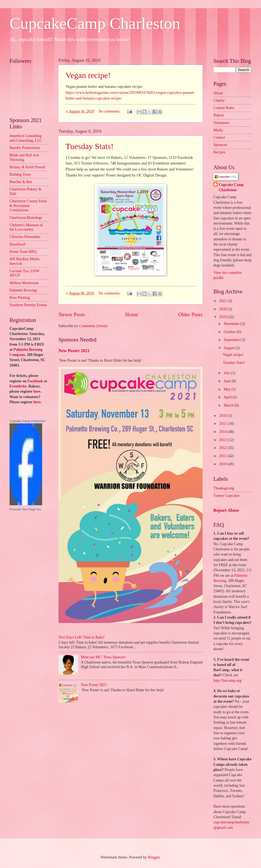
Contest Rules (224, 108)
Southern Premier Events (28, 305)
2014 (223, 432)
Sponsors (220, 145)
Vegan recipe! (88, 75)
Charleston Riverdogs (26, 218)
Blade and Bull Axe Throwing (24, 157)
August (230, 348)
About (218, 93)
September (232, 340)
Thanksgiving (224, 488)
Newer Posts (72, 314)
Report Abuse (226, 510)
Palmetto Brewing (23, 290)
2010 (223, 464)
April (228, 397)
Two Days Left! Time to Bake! (82, 637)
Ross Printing (20, 298)
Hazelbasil (17, 244)
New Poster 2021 (74, 351)
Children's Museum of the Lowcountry (26, 227)
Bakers (219, 115)
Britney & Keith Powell (27, 167)
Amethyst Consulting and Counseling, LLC (26, 138)
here (37, 391)
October (230, 332)
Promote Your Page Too (25, 509)
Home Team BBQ (23, 252)
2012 (223, 448)
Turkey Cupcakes (226, 496)
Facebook (35, 381)
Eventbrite (18, 386)
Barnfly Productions (25, 148)
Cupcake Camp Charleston (27, 421)
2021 (223, 301)
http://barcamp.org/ (228, 681)
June (228, 381)
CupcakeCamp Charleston (95, 23)
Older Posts (190, 314)
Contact (219, 137)
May (228, 389)
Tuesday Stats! (89, 146)
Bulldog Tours (20, 174)
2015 (223, 424)
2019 (223, 317)
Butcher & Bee (21, 182)
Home (131, 314)
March (229, 405)
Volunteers (221, 123)
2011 (223, 456)
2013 (223, 440)
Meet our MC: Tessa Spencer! (103, 657)
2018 (223, 416)
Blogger (154, 857)
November (232, 324)
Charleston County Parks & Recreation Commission (28, 206)
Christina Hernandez (25, 237)
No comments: (110, 111)
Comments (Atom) (93, 326)
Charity (219, 100)
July (227, 373)
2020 (223, 309)
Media (218, 130)
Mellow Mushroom (24, 283)
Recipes (219, 152)
